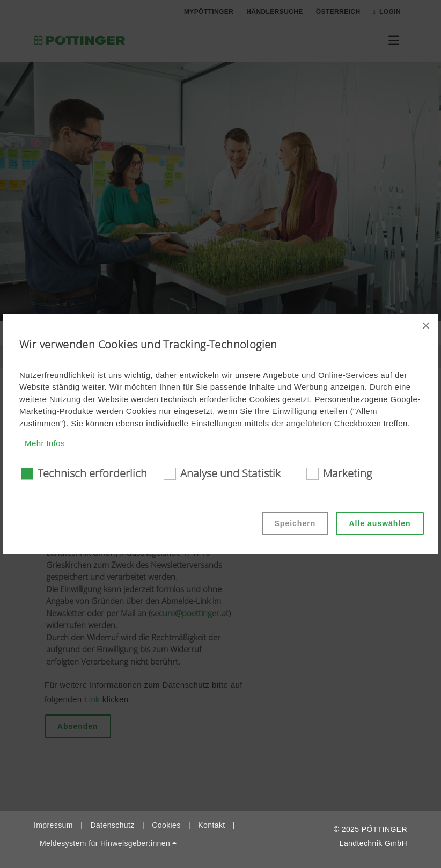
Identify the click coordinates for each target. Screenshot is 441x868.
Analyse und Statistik (230, 473)
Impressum (53, 825)
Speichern (295, 523)
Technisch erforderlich (92, 473)
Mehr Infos (45, 443)
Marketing (347, 473)
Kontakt (211, 825)
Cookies (166, 825)
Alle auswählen (380, 523)
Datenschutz (112, 825)
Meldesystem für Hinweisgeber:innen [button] (105, 843)
